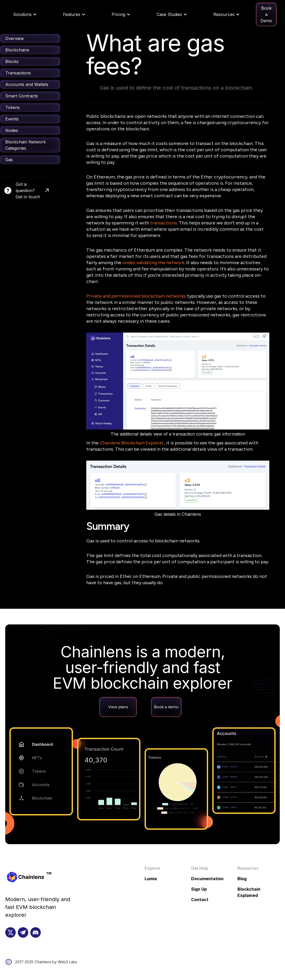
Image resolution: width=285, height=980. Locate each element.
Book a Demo (266, 14)
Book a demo (166, 707)
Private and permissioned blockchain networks (136, 296)
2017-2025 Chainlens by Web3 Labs (46, 962)
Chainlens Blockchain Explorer (132, 443)
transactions (164, 223)
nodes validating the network (153, 263)
